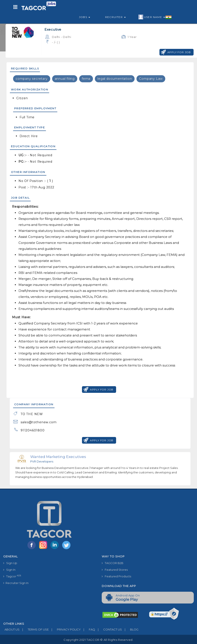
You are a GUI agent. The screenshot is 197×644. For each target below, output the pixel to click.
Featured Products (116, 576)
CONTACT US (108, 629)
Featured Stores (115, 570)
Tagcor (12, 576)
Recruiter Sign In (16, 583)
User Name (155, 17)
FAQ (88, 629)
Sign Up (10, 563)
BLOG (130, 629)
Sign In (9, 570)
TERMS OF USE (34, 629)
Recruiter (115, 17)
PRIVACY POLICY (65, 629)
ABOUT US (11, 629)
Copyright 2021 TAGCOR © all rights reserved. (98, 640)
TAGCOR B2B (113, 563)
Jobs (85, 17)
